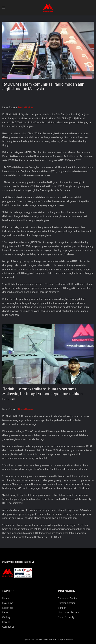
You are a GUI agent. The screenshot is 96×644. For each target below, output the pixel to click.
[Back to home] (48, 8)
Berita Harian (25, 108)
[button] (4, 8)
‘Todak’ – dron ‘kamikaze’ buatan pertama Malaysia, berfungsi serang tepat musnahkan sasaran (43, 394)
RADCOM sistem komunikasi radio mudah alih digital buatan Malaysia (43, 87)
